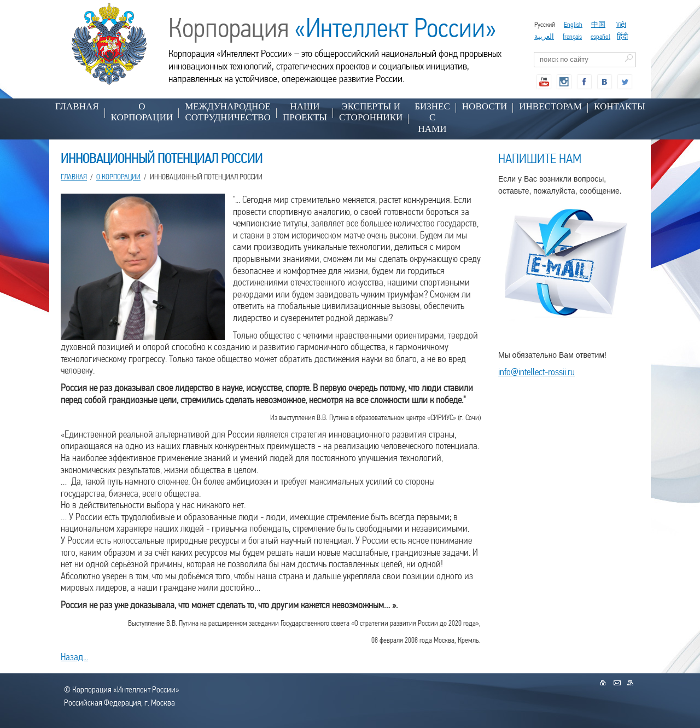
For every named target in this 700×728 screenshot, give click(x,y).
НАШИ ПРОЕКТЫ (305, 112)
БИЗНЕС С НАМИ (432, 118)
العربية (544, 36)
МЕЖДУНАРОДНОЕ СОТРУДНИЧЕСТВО (228, 112)
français (572, 36)
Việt (621, 24)
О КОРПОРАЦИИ (142, 112)
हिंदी (622, 36)
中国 (598, 24)
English (573, 24)
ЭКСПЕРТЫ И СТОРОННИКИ (371, 112)
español (600, 36)
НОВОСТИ (485, 106)
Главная (77, 106)
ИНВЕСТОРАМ (550, 106)
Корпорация (332, 28)
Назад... (74, 657)
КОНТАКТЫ (620, 106)
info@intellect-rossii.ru (536, 372)
